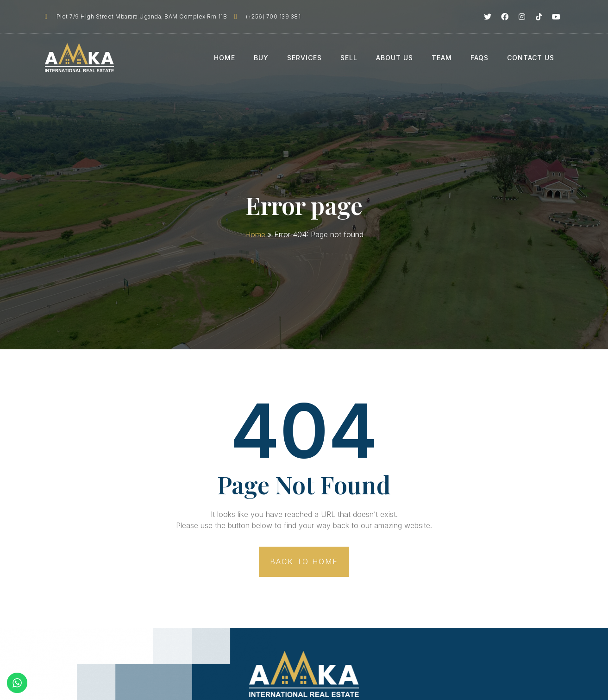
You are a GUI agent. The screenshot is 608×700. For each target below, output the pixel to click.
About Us (395, 58)
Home (225, 58)
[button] (304, 562)
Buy (261, 58)
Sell (349, 58)
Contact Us (531, 58)
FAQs (480, 58)
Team (442, 58)
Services (304, 58)
